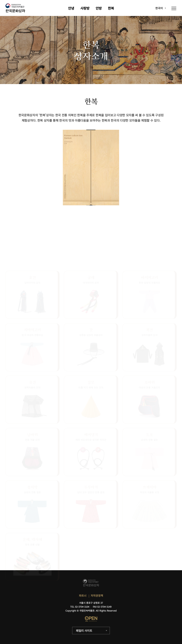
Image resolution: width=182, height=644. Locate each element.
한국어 (159, 8)
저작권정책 (97, 596)
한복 (111, 8)
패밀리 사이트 (84, 631)
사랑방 (85, 8)
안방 (99, 8)
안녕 (71, 8)
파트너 (83, 596)
